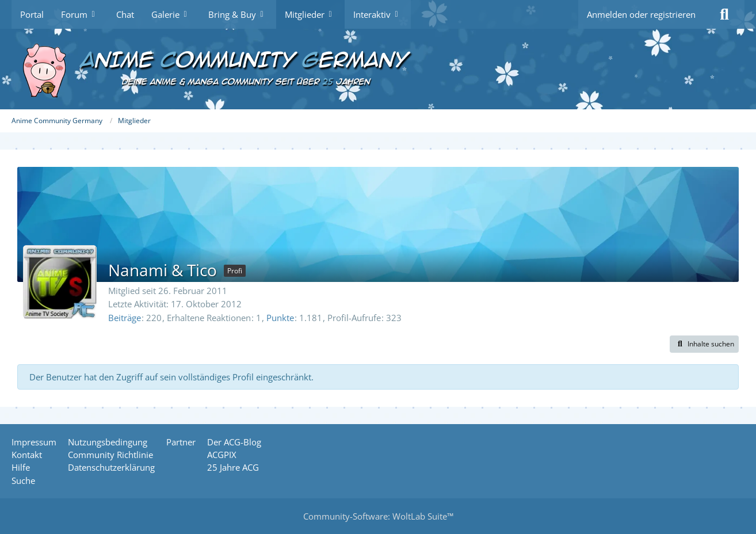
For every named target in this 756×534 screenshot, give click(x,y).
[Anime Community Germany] (378, 69)
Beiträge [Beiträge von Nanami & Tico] (125, 318)
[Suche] (724, 14)
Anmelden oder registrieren (641, 14)
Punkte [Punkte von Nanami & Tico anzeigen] (280, 318)
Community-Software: (378, 516)
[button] (704, 344)
